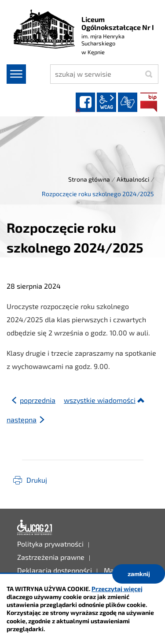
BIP (149, 102)
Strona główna (89, 179)
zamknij (139, 574)
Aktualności (133, 179)
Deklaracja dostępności (35, 528)
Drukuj (37, 480)
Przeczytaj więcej (117, 589)
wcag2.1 (106, 102)
